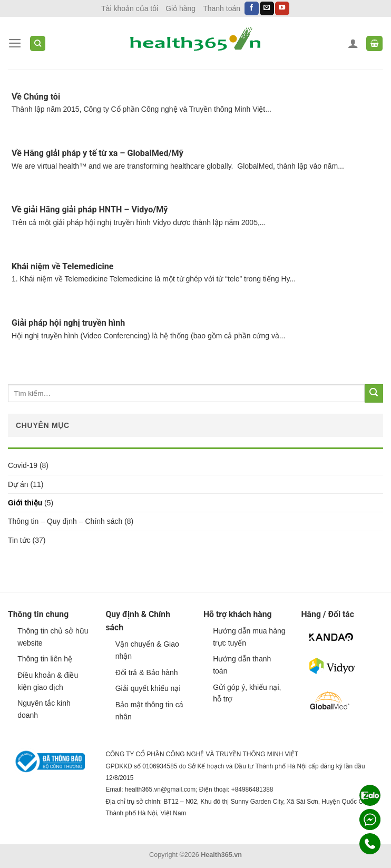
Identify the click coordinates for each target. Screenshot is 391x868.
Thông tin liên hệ (45, 659)
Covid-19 (23, 465)
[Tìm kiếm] (38, 43)
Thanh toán (222, 8)
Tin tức (19, 540)
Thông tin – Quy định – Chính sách (65, 521)
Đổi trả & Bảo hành (147, 672)
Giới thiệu (25, 503)
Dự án (18, 484)
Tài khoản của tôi (130, 8)
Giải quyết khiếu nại (148, 688)
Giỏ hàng (180, 8)
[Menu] (15, 43)
